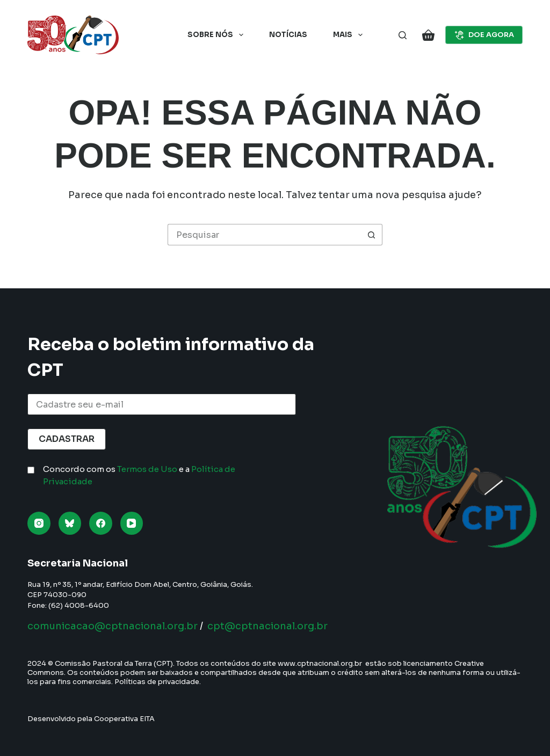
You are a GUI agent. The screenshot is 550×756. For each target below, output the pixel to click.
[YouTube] (132, 523)
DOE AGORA (484, 35)
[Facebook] (101, 523)
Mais (350, 35)
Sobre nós (218, 35)
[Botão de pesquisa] (372, 235)
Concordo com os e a (139, 475)
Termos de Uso (147, 469)
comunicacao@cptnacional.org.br (113, 626)
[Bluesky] (70, 523)
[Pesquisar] (403, 35)
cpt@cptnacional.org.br (267, 626)
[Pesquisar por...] (264, 235)
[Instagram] (39, 523)
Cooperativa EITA (124, 719)
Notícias (288, 35)
